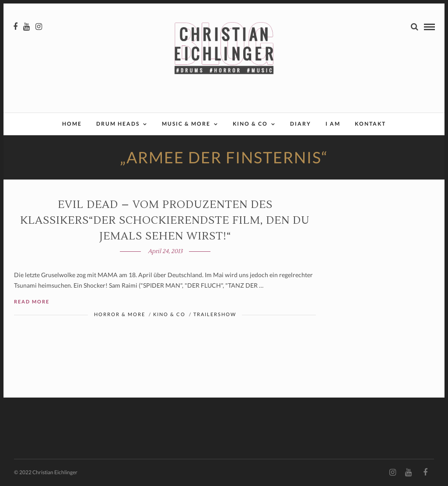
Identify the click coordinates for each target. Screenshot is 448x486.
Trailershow (215, 314)
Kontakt (370, 124)
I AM (333, 124)
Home (72, 124)
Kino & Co (250, 124)
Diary (301, 124)
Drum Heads (118, 124)
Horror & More (120, 314)
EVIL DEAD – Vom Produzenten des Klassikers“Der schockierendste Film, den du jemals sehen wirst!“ (165, 220)
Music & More (186, 124)
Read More (32, 301)
